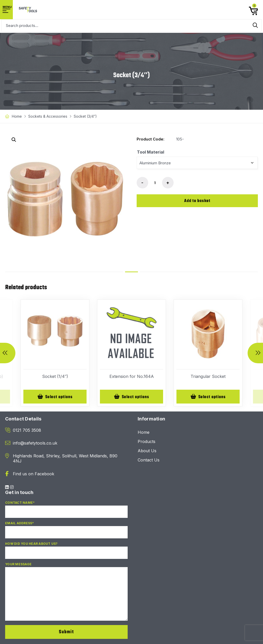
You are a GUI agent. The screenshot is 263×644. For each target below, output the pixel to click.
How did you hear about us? (66, 553)
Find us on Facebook (34, 474)
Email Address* (66, 532)
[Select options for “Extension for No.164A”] (131, 397)
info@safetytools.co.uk (35, 444)
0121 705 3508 (27, 431)
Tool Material (151, 152)
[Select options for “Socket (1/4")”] (55, 397)
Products (147, 442)
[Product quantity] (155, 183)
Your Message (66, 594)
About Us (147, 451)
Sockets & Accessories (48, 116)
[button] (14, 140)
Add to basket (197, 201)
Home (17, 116)
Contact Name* (66, 512)
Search (255, 25)
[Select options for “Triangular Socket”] (208, 397)
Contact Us (149, 460)
